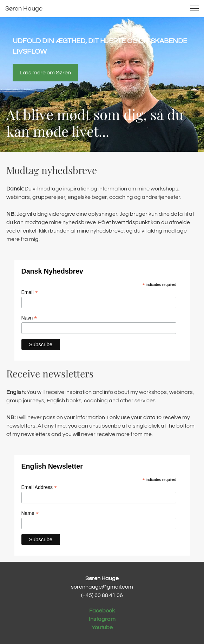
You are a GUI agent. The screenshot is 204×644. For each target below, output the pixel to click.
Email (30, 292)
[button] (195, 8)
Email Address (39, 487)
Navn (29, 318)
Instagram (102, 619)
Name (30, 513)
